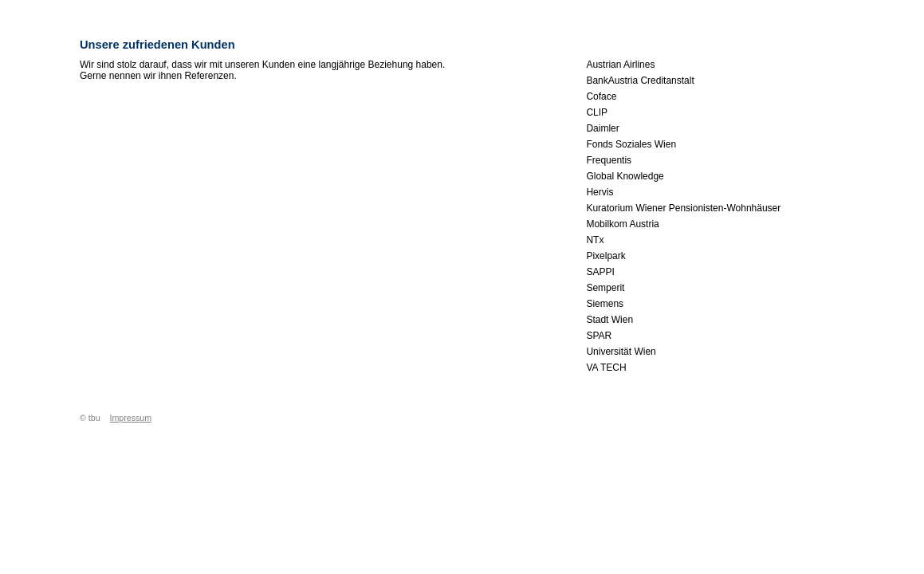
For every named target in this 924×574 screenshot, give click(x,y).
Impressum (130, 418)
